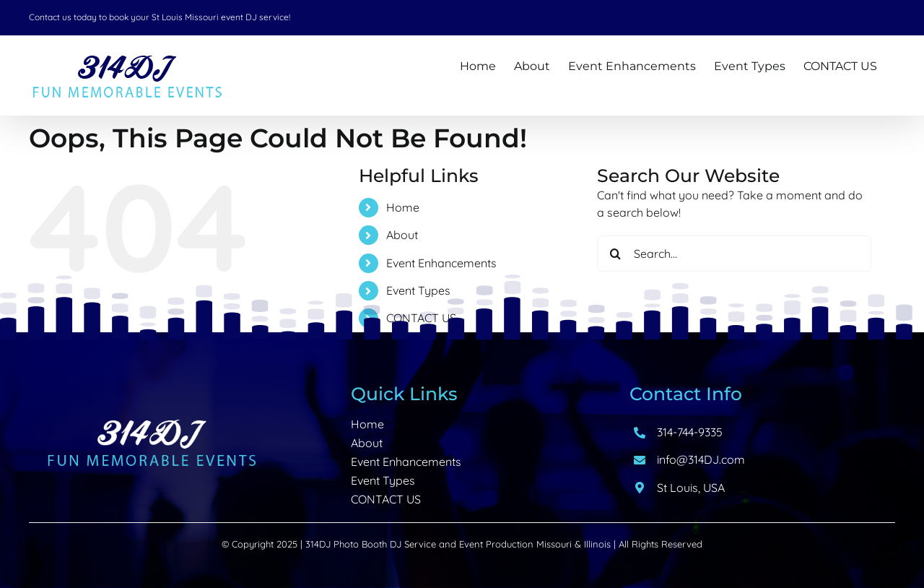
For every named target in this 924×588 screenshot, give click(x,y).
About (402, 235)
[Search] (615, 254)
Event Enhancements (441, 263)
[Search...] (734, 254)
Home (403, 207)
